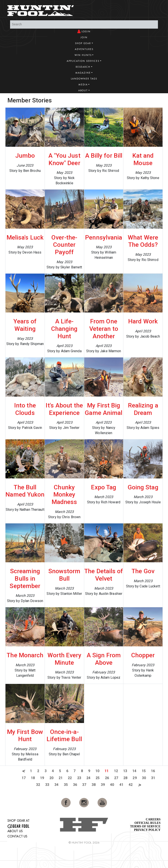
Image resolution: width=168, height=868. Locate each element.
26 (107, 778)
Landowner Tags (84, 79)
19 (42, 778)
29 (135, 778)
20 (51, 778)
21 (61, 778)
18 (33, 778)
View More (148, 100)
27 (116, 778)
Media (83, 85)
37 (84, 785)
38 (94, 785)
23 (79, 778)
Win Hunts (83, 55)
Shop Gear (83, 43)
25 (98, 778)
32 (38, 785)
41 (121, 785)
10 (97, 771)
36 (75, 785)
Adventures (84, 49)
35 (66, 785)
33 (47, 785)
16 (153, 771)
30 (144, 778)
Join (84, 37)
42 (131, 785)
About (83, 91)
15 (144, 771)
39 (103, 785)
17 (24, 778)
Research (83, 67)
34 (56, 785)
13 (125, 771)
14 (134, 771)
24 (88, 778)
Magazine (83, 73)
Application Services (83, 61)
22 (70, 778)
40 (112, 785)
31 (153, 778)
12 (116, 771)
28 (125, 778)
